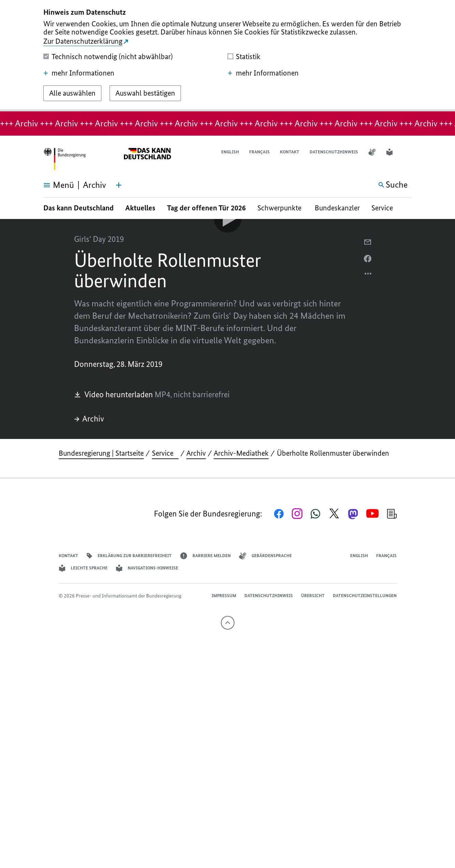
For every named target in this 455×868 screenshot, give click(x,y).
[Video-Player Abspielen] (228, 219)
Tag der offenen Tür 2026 (206, 208)
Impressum (224, 596)
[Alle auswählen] (72, 93)
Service (385, 208)
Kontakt (290, 152)
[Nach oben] (228, 623)
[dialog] (227, 56)
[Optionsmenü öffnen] (368, 275)
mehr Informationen (79, 73)
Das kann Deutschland (79, 208)
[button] (408, 152)
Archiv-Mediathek (241, 453)
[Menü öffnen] (51, 185)
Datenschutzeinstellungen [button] (365, 596)
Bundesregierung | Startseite (101, 453)
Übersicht (313, 596)
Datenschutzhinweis (334, 152)
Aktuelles (140, 208)
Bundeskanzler (337, 208)
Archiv (89, 419)
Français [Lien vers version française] (259, 152)
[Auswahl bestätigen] (145, 93)
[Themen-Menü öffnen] (119, 185)
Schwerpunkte (280, 208)
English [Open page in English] (230, 152)
